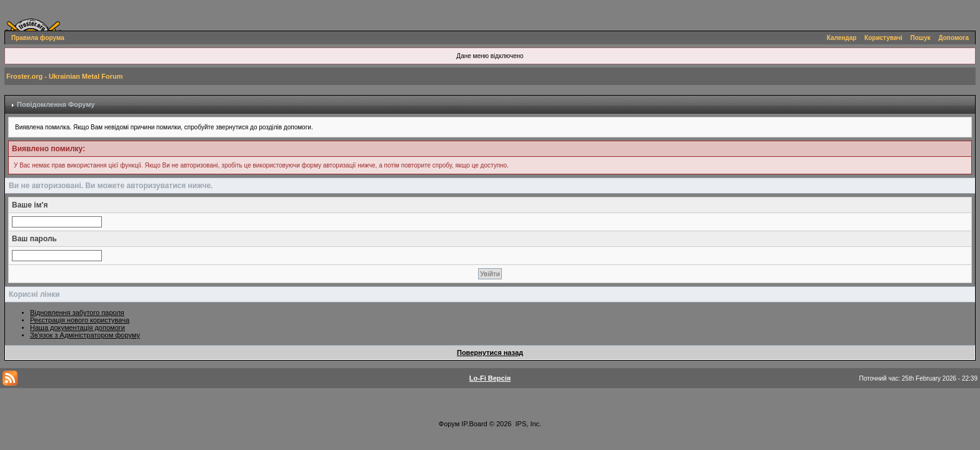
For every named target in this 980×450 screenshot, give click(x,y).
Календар (842, 38)
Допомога (954, 38)
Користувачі (883, 38)
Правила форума (38, 38)
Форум (449, 424)
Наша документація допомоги (77, 327)
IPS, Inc (528, 424)
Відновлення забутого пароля (77, 312)
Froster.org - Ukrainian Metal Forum (64, 76)
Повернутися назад (490, 352)
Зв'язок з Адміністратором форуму (85, 335)
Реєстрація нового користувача (80, 320)
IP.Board (474, 424)
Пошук (921, 38)
